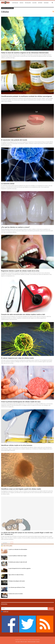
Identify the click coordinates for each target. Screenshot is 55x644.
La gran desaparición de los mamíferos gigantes (20, 568)
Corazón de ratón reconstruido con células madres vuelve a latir (23, 314)
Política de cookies (24, 642)
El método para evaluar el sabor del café (18, 562)
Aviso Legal (18, 642)
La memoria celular (8, 184)
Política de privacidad (32, 642)
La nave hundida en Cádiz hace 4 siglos (17, 556)
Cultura (34, 3)
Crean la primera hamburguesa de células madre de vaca (21, 402)
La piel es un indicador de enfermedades (18, 549)
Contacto (38, 642)
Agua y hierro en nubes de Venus (16, 575)
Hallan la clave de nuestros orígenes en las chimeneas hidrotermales (25, 53)
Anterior (4, 543)
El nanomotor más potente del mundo (14, 140)
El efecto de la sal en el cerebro (16, 594)
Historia (40, 3)
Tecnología (28, 3)
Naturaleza (15, 3)
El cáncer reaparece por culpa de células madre (17, 358)
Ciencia (21, 3)
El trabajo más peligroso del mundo (17, 581)
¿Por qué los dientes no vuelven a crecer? (15, 227)
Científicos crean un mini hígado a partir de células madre (21, 489)
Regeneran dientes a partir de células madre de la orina (20, 271)
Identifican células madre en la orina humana (17, 445)
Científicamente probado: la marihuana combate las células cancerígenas (27, 96)
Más (45, 3)
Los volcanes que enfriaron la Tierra (17, 587)
